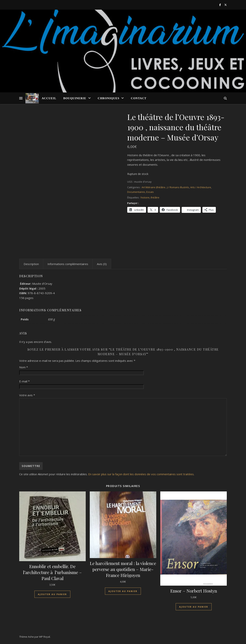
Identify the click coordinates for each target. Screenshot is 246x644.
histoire (145, 197)
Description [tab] (31, 264)
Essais (150, 192)
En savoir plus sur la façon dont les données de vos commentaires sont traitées (141, 474)
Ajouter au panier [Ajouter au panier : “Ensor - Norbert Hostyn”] (194, 607)
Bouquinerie (75, 98)
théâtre (155, 197)
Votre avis (27, 395)
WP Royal (44, 637)
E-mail (24, 381)
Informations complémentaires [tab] (68, 264)
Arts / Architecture (201, 187)
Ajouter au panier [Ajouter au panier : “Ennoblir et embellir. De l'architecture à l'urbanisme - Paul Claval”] (52, 594)
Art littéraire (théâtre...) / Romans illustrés (165, 187)
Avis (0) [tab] (102, 264)
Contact (139, 98)
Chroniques (109, 98)
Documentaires (136, 192)
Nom (24, 367)
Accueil (49, 98)
